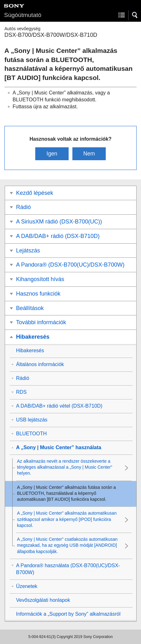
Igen (52, 154)
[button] (135, 15)
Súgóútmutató (23, 15)
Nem (89, 154)
